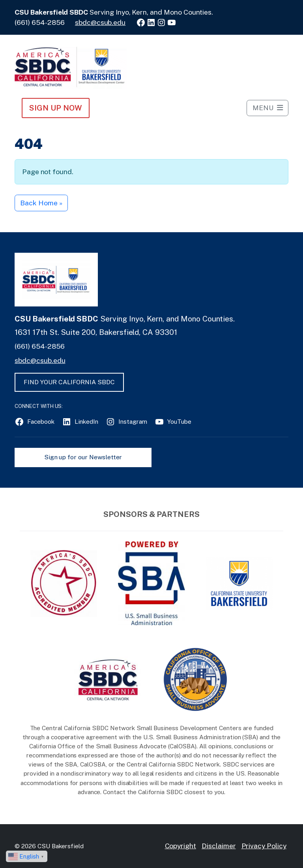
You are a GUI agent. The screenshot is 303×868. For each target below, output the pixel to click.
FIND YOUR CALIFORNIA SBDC (69, 382)
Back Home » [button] (41, 203)
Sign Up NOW (55, 108)
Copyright (181, 846)
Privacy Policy (264, 846)
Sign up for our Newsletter (83, 457)
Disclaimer (219, 846)
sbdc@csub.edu (100, 22)
